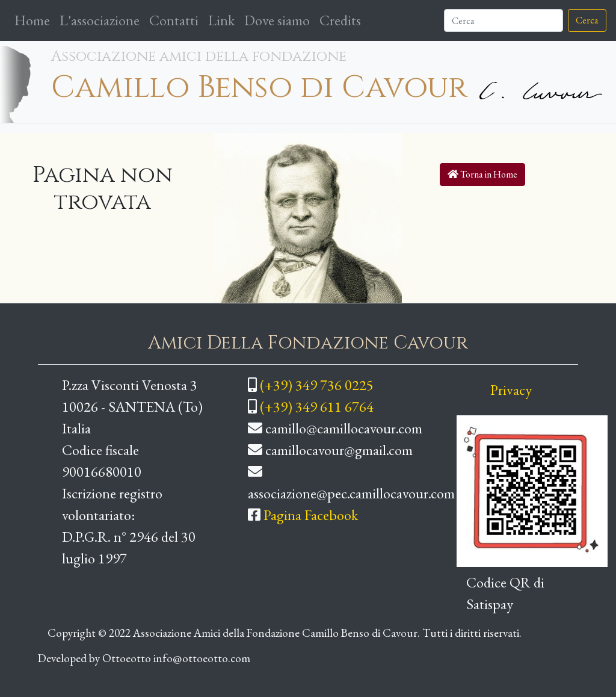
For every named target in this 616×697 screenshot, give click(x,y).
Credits (340, 20)
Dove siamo (277, 20)
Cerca (587, 20)
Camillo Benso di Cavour (259, 88)
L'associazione (100, 20)
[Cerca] (504, 20)
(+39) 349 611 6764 (317, 407)
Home (35, 19)
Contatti (174, 20)
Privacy (511, 390)
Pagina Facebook (311, 515)
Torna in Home (482, 174)
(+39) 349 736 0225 (317, 385)
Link (221, 20)
